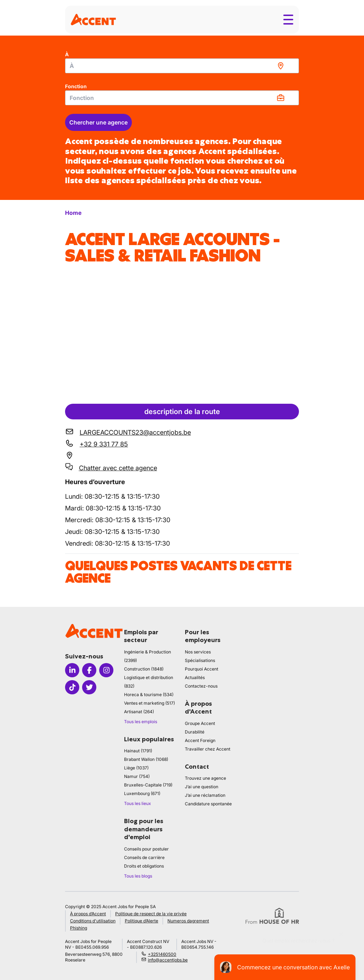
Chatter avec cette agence (118, 468)
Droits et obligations (144, 866)
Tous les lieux (138, 803)
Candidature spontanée (208, 804)
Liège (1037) (136, 768)
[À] (182, 66)
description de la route (182, 412)
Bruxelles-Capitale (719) (148, 785)
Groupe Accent (200, 723)
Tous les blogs (138, 876)
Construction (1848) (144, 669)
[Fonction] (182, 98)
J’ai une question (202, 787)
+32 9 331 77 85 (104, 444)
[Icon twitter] (89, 687)
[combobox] (182, 66)
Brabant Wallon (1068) (146, 759)
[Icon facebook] (89, 670)
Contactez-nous (201, 686)
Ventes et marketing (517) (149, 703)
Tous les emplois (141, 722)
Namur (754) (137, 776)
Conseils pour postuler (146, 849)
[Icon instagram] (106, 670)
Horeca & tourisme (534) (149, 695)
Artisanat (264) (139, 712)
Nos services (198, 652)
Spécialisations (200, 660)
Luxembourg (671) (142, 793)
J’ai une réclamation (205, 795)
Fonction (76, 86)
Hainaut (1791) (138, 751)
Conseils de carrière (144, 857)
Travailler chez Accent (208, 749)
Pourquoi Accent (202, 669)
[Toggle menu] (288, 20)
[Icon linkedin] (72, 670)
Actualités (195, 677)
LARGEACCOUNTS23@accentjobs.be (135, 432)
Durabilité (195, 732)
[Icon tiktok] (72, 687)
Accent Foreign (200, 740)
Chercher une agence (98, 122)
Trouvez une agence (205, 778)
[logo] (93, 19)
